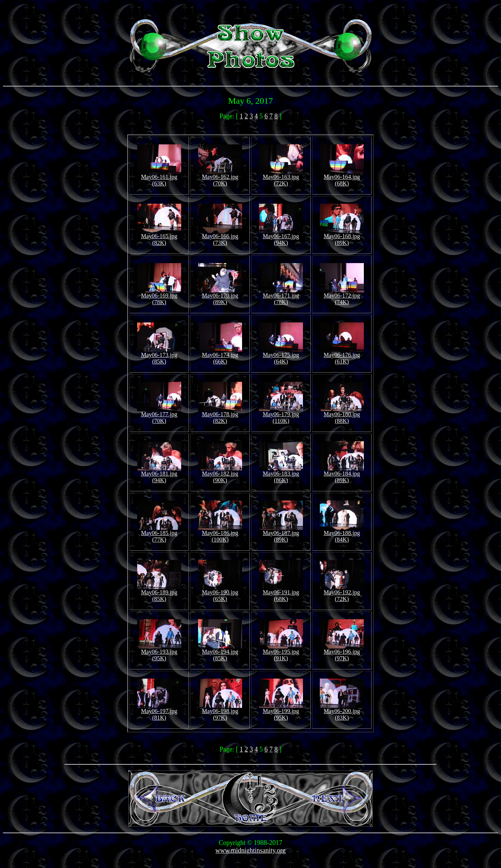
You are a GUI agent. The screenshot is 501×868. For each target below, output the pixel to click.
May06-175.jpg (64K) (281, 356)
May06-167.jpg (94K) (281, 237)
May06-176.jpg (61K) (342, 356)
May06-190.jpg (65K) (220, 593)
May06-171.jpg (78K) (281, 296)
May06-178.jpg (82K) (220, 415)
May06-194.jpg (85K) (220, 652)
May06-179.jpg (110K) (281, 415)
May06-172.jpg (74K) (342, 296)
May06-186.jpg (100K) (220, 534)
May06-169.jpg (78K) (159, 296)
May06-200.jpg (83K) (342, 712)
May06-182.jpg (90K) (220, 474)
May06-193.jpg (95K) (159, 652)
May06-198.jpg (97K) (220, 712)
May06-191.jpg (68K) (281, 593)
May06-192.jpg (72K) (342, 593)
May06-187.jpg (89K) (281, 534)
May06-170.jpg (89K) (220, 296)
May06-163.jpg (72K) (281, 178)
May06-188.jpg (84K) (342, 534)
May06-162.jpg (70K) (220, 178)
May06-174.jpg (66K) (220, 356)
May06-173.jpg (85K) (159, 356)
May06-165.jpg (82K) (159, 237)
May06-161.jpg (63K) (159, 178)
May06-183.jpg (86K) (281, 474)
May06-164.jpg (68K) (342, 178)
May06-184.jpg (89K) (342, 474)
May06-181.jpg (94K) (159, 474)
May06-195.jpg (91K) (281, 652)
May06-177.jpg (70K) (159, 415)
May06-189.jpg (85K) (159, 593)
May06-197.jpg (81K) (159, 712)
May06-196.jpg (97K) (342, 652)
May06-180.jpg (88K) (342, 415)
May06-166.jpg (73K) (220, 237)
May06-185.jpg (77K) (159, 534)
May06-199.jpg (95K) (281, 712)
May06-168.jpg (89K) (342, 237)
